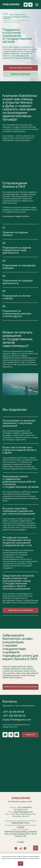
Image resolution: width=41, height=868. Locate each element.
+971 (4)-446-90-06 (13, 712)
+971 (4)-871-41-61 (20, 810)
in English (20, 842)
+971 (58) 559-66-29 (14, 716)
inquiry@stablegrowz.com (17, 720)
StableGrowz (11, 5)
